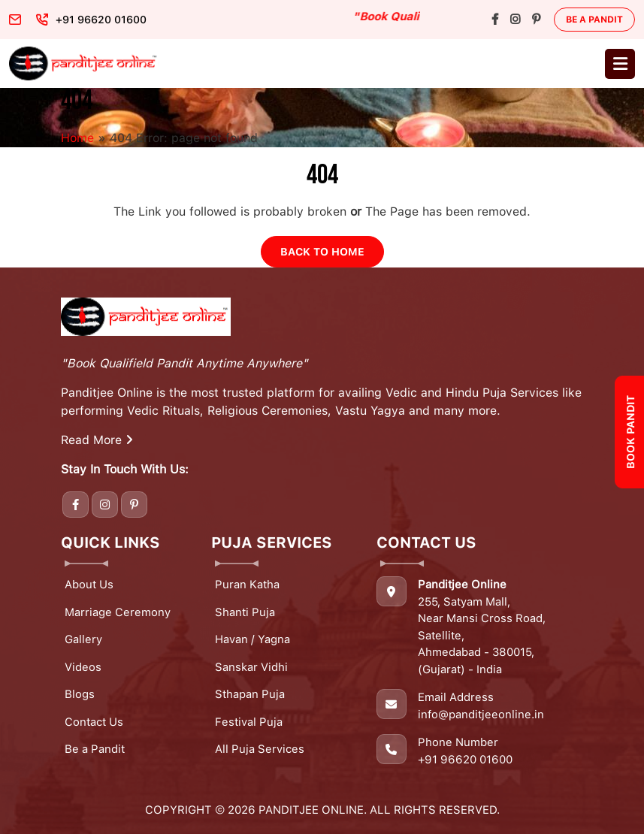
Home (77, 138)
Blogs (80, 694)
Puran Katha (247, 585)
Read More (97, 440)
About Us (89, 585)
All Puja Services (260, 749)
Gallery (83, 639)
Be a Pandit (594, 20)
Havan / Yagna (252, 639)
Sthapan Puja (250, 694)
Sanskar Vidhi (251, 667)
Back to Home (322, 252)
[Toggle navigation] (620, 64)
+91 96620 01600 (465, 760)
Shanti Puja (245, 612)
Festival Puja (249, 722)
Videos (83, 667)
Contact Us (94, 722)
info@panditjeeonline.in (481, 715)
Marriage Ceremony (118, 612)
